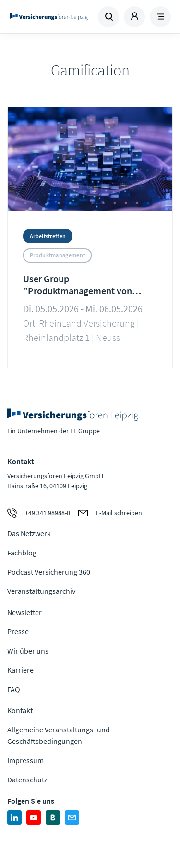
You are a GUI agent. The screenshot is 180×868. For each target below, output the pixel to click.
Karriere (20, 670)
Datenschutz (27, 780)
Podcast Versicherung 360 (49, 572)
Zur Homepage (49, 17)
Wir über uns (28, 651)
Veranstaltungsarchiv (41, 591)
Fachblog (22, 553)
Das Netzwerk (29, 533)
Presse (18, 631)
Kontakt (20, 710)
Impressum (25, 760)
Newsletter (24, 612)
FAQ (14, 689)
